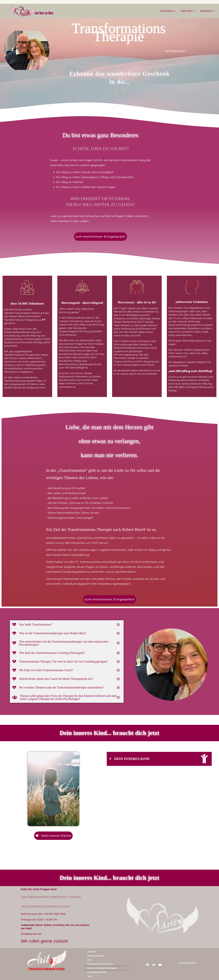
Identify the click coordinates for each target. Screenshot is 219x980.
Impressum (91, 952)
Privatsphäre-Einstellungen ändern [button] (100, 964)
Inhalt (89, 976)
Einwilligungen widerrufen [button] (97, 972)
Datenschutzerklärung (96, 956)
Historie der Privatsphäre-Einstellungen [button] (102, 968)
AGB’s (89, 960)
